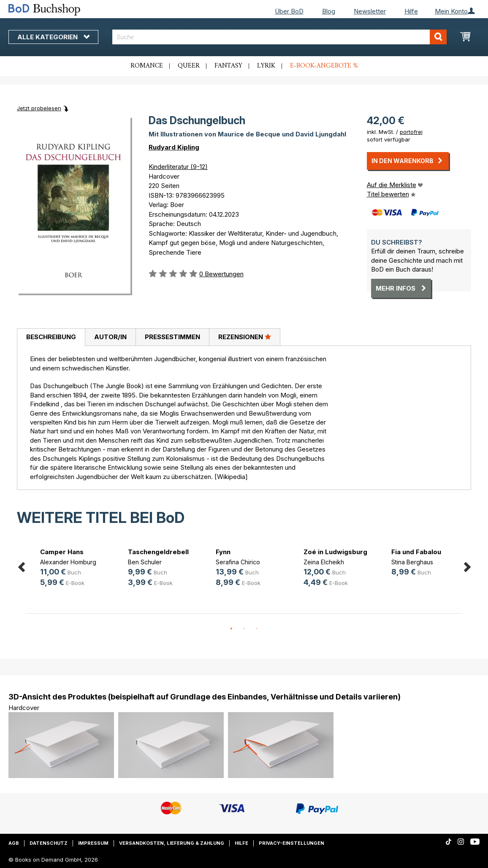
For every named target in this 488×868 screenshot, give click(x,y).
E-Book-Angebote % (324, 66)
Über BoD (289, 11)
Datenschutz (49, 843)
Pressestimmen (172, 337)
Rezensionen (245, 337)
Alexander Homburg (68, 562)
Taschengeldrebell (158, 552)
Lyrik (266, 66)
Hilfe (411, 11)
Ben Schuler (145, 562)
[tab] (51, 337)
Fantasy (228, 66)
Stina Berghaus (412, 562)
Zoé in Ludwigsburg (335, 552)
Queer (189, 66)
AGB (14, 843)
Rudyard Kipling (174, 147)
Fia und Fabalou (416, 552)
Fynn (223, 552)
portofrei (411, 132)
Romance (147, 66)
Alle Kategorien (53, 37)
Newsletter (370, 11)
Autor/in (110, 337)
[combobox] (279, 37)
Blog (329, 11)
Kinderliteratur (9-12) (178, 167)
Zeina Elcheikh (324, 562)
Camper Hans (62, 552)
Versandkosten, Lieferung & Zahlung (172, 843)
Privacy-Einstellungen (291, 843)
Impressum (93, 843)
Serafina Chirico (238, 562)
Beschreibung (51, 337)
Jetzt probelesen (39, 108)
